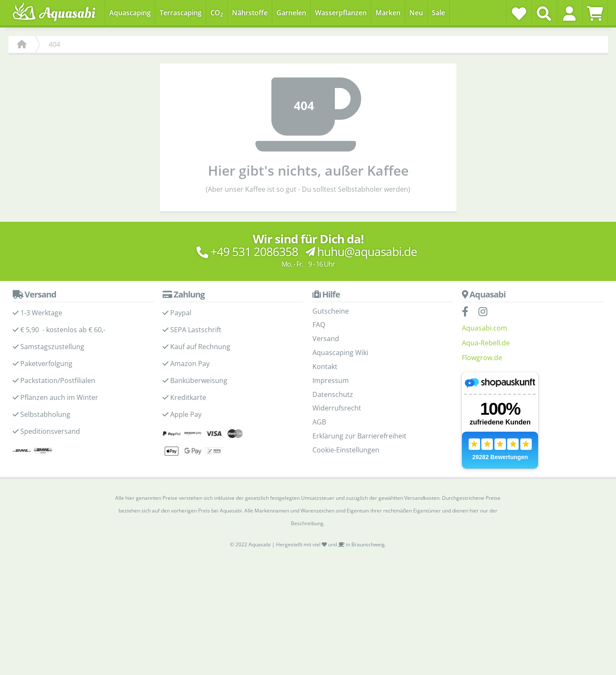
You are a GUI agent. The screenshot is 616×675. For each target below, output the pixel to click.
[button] (570, 14)
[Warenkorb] (595, 14)
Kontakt (325, 366)
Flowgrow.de (482, 358)
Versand (326, 339)
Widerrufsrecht (337, 408)
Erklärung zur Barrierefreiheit (359, 436)
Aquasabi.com (485, 328)
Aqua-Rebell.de (486, 343)
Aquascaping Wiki (340, 353)
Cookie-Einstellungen (346, 450)
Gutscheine (331, 311)
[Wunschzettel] (519, 14)
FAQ (319, 325)
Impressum (331, 380)
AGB (319, 422)
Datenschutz (333, 394)
